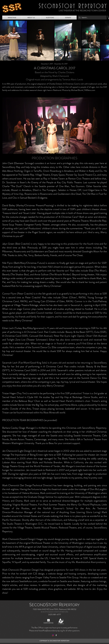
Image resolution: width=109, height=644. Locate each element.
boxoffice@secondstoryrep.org (51, 631)
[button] (12, 18)
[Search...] (92, 18)
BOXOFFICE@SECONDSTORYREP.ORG (54, 612)
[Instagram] (53, 635)
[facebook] (56, 635)
